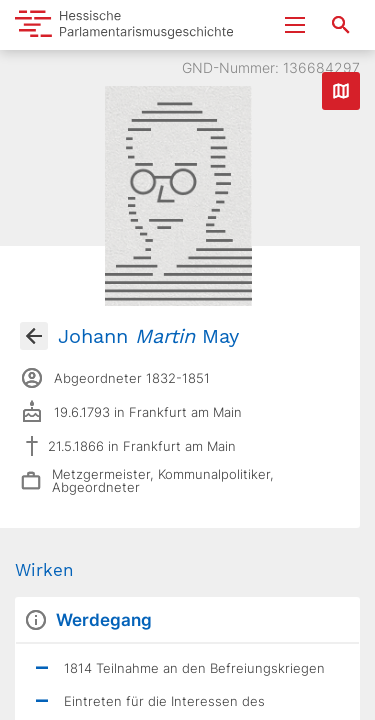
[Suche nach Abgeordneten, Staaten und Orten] (341, 25)
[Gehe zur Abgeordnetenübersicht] (34, 336)
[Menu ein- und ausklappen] (295, 25)
